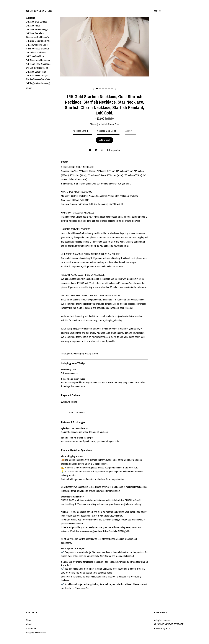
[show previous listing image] (93, 89)
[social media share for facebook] (90, 150)
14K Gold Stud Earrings (37, 22)
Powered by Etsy (162, 628)
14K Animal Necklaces (36, 52)
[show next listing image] (116, 89)
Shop (29, 620)
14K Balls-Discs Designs (37, 75)
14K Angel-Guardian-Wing (38, 83)
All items (31, 18)
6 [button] (112, 89)
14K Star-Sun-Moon (35, 56)
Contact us (31, 628)
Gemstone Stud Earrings (37, 37)
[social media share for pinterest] (102, 150)
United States (107, 124)
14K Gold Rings (33, 26)
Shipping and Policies (36, 633)
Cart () (158, 11)
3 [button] (103, 89)
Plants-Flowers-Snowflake (38, 79)
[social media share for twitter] (96, 150)
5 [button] (109, 89)
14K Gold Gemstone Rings (38, 41)
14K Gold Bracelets (35, 33)
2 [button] (100, 89)
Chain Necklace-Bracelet (38, 49)
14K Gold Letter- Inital (36, 72)
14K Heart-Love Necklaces (38, 64)
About (29, 88)
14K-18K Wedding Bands (37, 45)
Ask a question (114, 150)
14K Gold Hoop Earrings (37, 29)
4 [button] (106, 89)
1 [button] (97, 89)
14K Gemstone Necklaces (38, 60)
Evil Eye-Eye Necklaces (37, 68)
